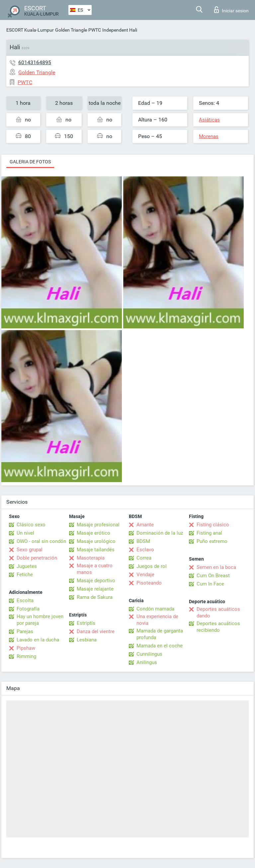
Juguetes (27, 566)
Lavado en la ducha (38, 640)
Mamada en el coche (160, 646)
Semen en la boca (216, 567)
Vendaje (145, 575)
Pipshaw (26, 648)
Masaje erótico (93, 533)
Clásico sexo (31, 525)
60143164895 (35, 62)
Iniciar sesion (231, 10)
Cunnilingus (149, 654)
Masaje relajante (95, 589)
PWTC (95, 30)
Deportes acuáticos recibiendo (218, 627)
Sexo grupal (30, 550)
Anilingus (147, 662)
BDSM (143, 541)
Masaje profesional (98, 525)
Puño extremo (212, 541)
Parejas (25, 631)
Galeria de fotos (30, 162)
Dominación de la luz (160, 533)
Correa (144, 558)
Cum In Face (210, 584)
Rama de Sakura (95, 597)
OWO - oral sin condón (41, 541)
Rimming (26, 656)
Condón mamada (155, 609)
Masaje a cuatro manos (95, 569)
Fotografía (28, 609)
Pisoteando (149, 583)
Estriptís (86, 623)
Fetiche (25, 575)
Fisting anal (209, 533)
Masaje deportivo (96, 581)
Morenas (209, 136)
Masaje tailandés (96, 550)
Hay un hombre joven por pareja (40, 620)
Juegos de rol (152, 566)
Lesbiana (87, 640)
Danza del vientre (96, 631)
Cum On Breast (213, 576)
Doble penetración (37, 558)
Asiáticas (209, 120)
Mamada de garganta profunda (160, 634)
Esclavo (145, 550)
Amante (145, 525)
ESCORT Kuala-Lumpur (30, 30)
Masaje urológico (96, 541)
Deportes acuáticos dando (218, 612)
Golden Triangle (71, 30)
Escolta (25, 601)
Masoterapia (91, 558)
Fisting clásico (213, 525)
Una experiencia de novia (157, 620)
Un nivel (25, 533)
